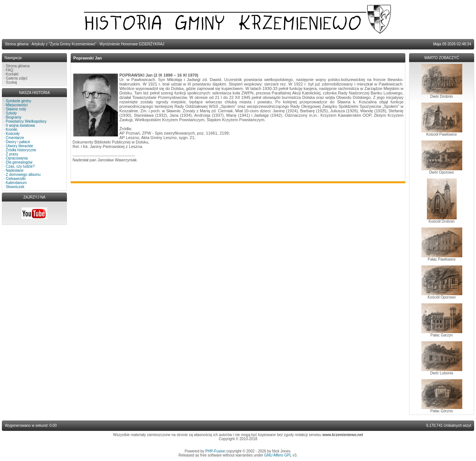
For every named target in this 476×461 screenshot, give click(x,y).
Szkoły (11, 113)
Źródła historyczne (21, 150)
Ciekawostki (16, 179)
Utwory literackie (20, 146)
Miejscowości (17, 105)
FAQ (10, 70)
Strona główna (18, 66)
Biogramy (14, 117)
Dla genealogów (19, 162)
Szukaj (12, 82)
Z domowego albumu (23, 175)
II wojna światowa (20, 125)
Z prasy (12, 154)
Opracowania (17, 158)
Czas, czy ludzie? (20, 166)
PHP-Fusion (215, 451)
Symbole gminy (19, 101)
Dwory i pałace (18, 142)
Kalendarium (16, 183)
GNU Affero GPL (278, 455)
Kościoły (13, 134)
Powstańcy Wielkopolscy (26, 121)
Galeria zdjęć (17, 78)
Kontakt (12, 74)
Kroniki (12, 130)
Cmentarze (15, 138)
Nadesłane (15, 170)
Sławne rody (16, 109)
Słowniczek (15, 187)
